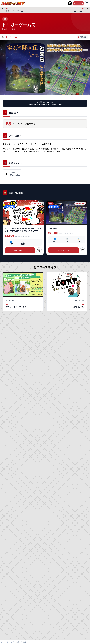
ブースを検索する (7, 642)
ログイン (78, 3)
